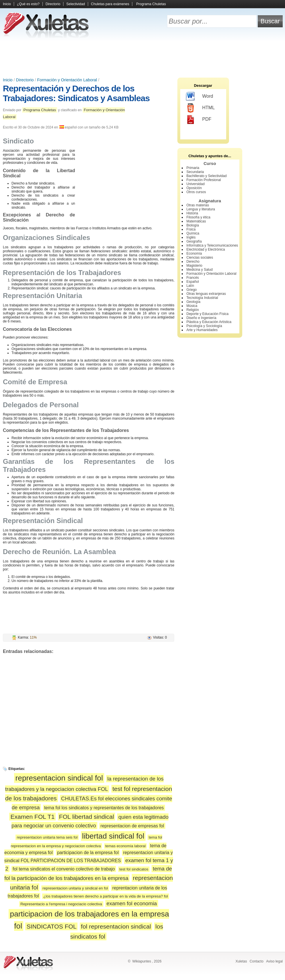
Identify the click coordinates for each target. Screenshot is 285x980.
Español (193, 282)
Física (191, 229)
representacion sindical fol (59, 778)
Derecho (193, 262)
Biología (193, 225)
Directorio (53, 4)
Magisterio (194, 266)
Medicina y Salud (200, 270)
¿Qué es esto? (28, 4)
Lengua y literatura (201, 209)
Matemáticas (196, 221)
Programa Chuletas (151, 4)
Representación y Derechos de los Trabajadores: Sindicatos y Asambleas (76, 93)
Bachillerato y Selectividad (207, 176)
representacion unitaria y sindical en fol (75, 888)
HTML (200, 108)
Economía (194, 253)
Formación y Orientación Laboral (67, 80)
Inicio (7, 4)
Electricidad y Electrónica (206, 249)
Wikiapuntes (142, 961)
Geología (194, 302)
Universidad (196, 184)
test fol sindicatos (134, 869)
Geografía (194, 241)
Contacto (257, 961)
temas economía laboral (126, 846)
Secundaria (195, 172)
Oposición (194, 188)
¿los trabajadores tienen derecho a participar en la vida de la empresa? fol (106, 896)
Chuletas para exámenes (110, 4)
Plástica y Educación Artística (209, 322)
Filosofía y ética (198, 217)
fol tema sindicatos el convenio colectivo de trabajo (64, 869)
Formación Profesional (204, 180)
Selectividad (76, 4)
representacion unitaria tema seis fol (47, 837)
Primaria (193, 168)
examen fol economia (132, 903)
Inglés (191, 237)
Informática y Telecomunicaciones (212, 245)
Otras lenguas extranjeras (206, 294)
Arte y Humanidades (202, 330)
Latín (190, 286)
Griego (192, 290)
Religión (193, 310)
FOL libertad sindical (87, 817)
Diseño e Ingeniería (201, 318)
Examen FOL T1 (32, 817)
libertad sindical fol (113, 836)
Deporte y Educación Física (208, 314)
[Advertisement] (143, 57)
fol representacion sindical (116, 926)
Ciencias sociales (200, 258)
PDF (199, 120)
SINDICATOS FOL (51, 926)
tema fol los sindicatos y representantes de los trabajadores (104, 808)
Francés (193, 278)
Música (192, 306)
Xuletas (241, 961)
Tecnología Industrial (202, 298)
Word (200, 97)
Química (193, 233)
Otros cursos (196, 192)
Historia (192, 213)
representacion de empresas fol (132, 826)
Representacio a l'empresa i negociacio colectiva (61, 904)
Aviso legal (274, 961)
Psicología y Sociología (204, 326)
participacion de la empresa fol (88, 853)
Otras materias (198, 205)
